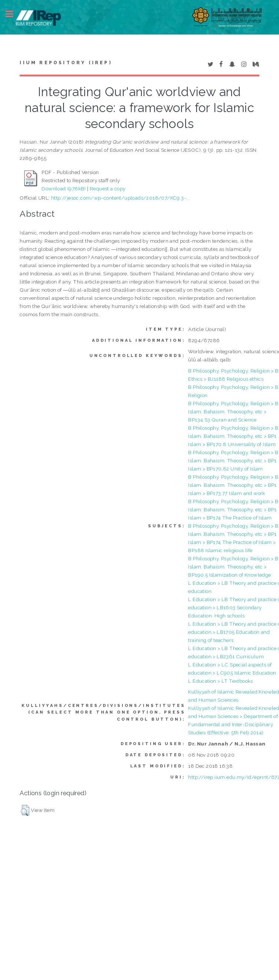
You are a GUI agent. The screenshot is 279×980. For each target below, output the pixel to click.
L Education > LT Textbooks (220, 681)
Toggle (13, 14)
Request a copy (108, 189)
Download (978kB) (64, 189)
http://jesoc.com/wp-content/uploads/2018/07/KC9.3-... (121, 198)
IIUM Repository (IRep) (66, 63)
